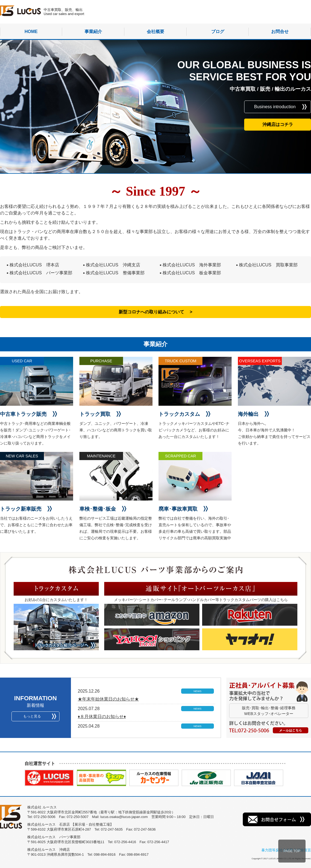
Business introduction (275, 107)
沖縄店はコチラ (278, 124)
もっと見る (32, 716)
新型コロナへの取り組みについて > (155, 312)
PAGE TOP (292, 851)
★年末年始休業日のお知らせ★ (108, 699)
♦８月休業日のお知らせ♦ (102, 717)
